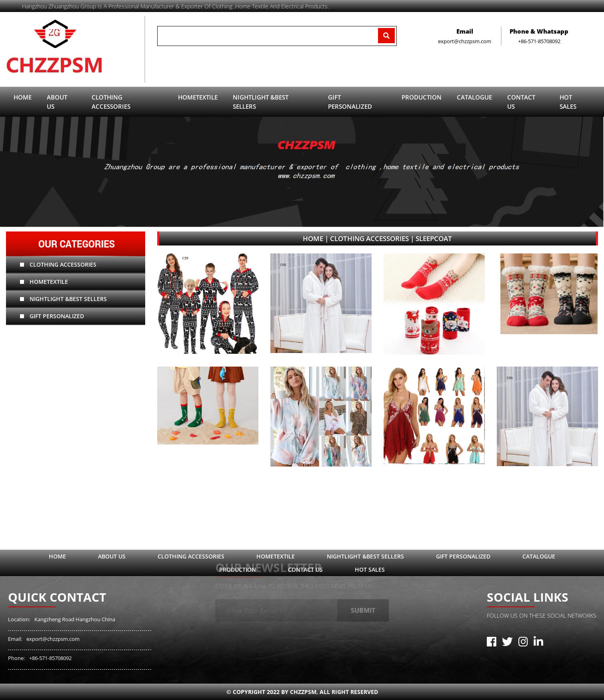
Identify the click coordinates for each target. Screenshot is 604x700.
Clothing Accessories (58, 264)
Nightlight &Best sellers (63, 299)
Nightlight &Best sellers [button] (261, 102)
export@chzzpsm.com (53, 639)
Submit (363, 605)
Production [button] (422, 97)
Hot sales (568, 102)
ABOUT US (57, 102)
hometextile (44, 282)
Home (23, 97)
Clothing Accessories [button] (111, 102)
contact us (521, 102)
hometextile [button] (198, 97)
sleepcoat (434, 238)
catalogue (474, 97)
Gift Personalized (52, 316)
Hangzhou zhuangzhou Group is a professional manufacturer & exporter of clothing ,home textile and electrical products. (175, 6)
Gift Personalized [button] (350, 102)
